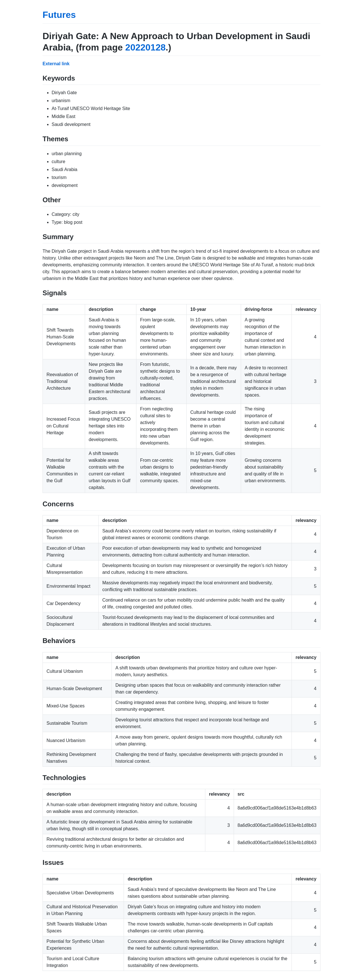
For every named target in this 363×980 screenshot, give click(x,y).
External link (56, 64)
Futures (59, 15)
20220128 (145, 47)
